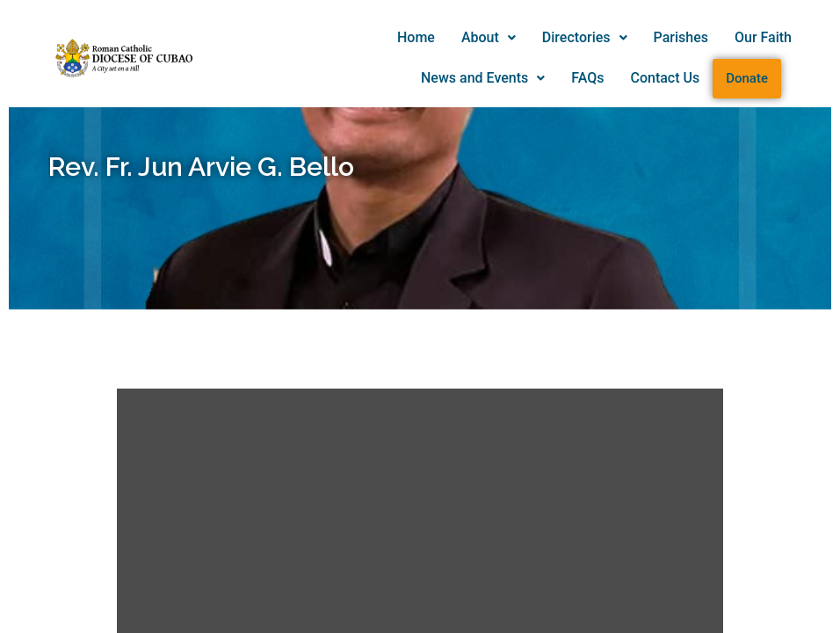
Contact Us (665, 78)
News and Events (483, 78)
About (489, 37)
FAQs (587, 78)
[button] (489, 38)
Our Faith (763, 37)
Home (416, 37)
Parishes (681, 37)
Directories (585, 37)
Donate (747, 78)
